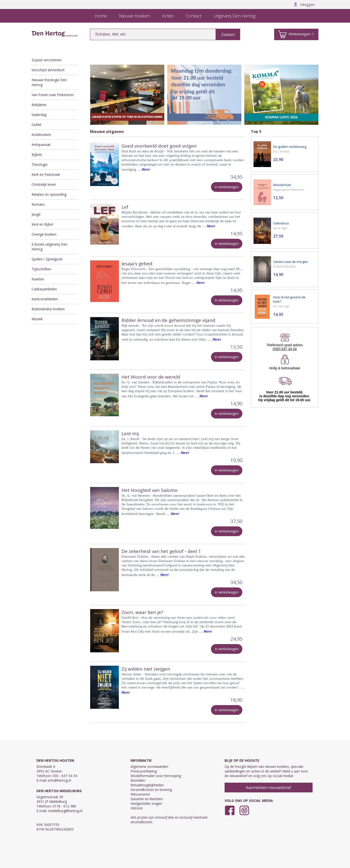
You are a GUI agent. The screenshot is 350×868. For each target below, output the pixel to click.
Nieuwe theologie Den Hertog (49, 82)
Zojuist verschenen (47, 60)
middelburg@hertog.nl (65, 811)
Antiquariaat (41, 145)
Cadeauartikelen (44, 289)
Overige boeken (44, 234)
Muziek (37, 319)
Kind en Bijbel (42, 224)
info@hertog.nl (59, 780)
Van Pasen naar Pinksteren (53, 95)
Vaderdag (39, 115)
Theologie (39, 164)
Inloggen (304, 4)
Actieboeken (41, 135)
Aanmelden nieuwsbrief (268, 787)
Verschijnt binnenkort (48, 70)
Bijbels (37, 155)
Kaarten (38, 279)
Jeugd (36, 214)
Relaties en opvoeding (49, 194)
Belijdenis (39, 105)
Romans (38, 204)
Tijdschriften (41, 269)
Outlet (36, 125)
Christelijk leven (44, 184)
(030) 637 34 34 (285, 349)
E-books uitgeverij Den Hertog (49, 247)
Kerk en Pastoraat (46, 174)
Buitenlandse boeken (48, 309)
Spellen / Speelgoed (47, 259)
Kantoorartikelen (45, 299)
